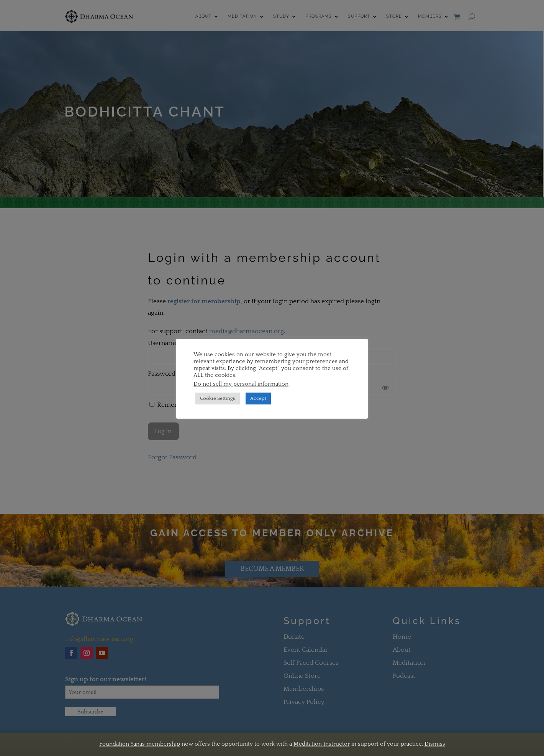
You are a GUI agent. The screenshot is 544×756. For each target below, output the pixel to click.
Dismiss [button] (435, 744)
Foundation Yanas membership (140, 744)
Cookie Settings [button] (218, 398)
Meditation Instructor (322, 744)
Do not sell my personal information (241, 384)
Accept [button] (258, 398)
